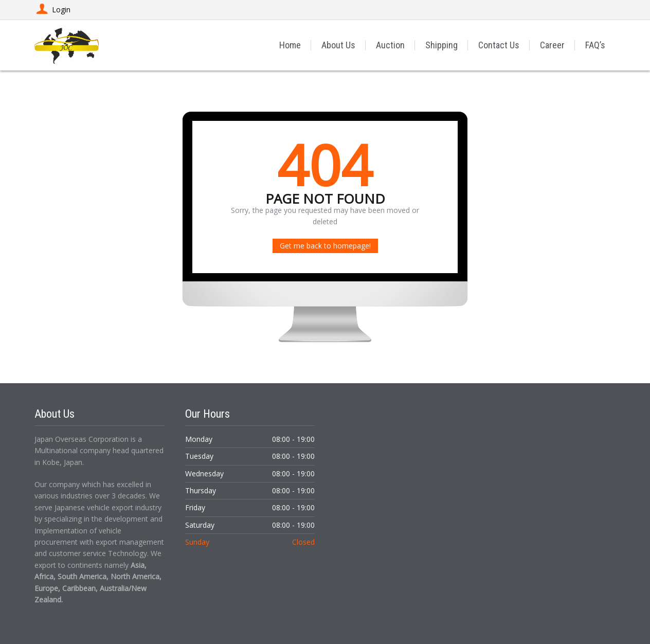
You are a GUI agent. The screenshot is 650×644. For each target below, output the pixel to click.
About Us (338, 45)
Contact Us (499, 45)
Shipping (441, 45)
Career (552, 45)
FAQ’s (595, 45)
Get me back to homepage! (325, 246)
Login (52, 10)
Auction (390, 45)
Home (290, 45)
